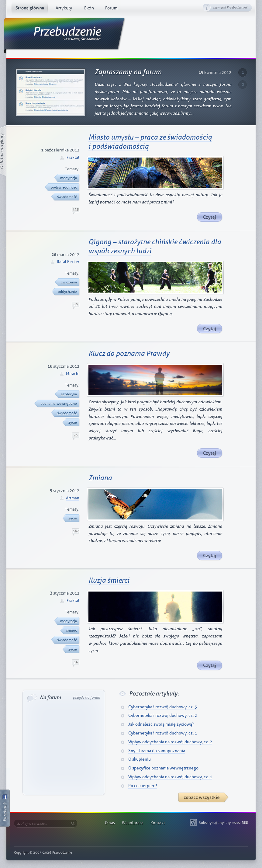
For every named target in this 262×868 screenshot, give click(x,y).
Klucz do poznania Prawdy (129, 354)
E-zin (89, 9)
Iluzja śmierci (109, 581)
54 (76, 662)
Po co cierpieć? (143, 786)
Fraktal (73, 157)
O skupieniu (140, 759)
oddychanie (66, 292)
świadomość (66, 197)
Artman (73, 498)
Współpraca (133, 823)
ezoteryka (68, 394)
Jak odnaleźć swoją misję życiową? (161, 724)
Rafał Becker (68, 262)
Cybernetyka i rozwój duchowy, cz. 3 (163, 707)
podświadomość (63, 187)
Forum (111, 9)
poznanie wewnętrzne (57, 404)
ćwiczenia (68, 282)
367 (76, 531)
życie (71, 422)
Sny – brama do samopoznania (157, 751)
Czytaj (210, 217)
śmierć (70, 630)
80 (76, 304)
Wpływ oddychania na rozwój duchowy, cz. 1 (170, 777)
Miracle (73, 374)
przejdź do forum (86, 697)
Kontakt (158, 823)
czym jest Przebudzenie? (230, 7)
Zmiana (100, 478)
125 (76, 209)
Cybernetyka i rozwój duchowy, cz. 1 (163, 733)
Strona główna (30, 9)
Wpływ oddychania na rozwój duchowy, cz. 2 (170, 742)
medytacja (67, 178)
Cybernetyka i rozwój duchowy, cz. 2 (163, 715)
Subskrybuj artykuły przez (223, 823)
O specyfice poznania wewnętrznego (163, 768)
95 (76, 435)
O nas (110, 823)
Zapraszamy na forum (128, 72)
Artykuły (64, 9)
